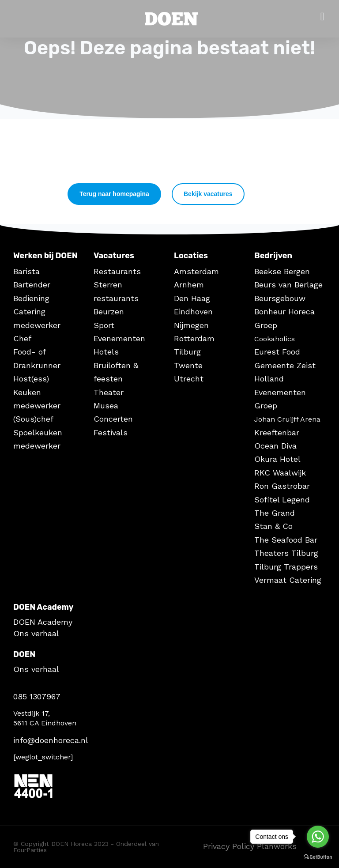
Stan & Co (273, 526)
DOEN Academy (43, 622)
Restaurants (117, 271)
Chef (22, 338)
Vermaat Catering (288, 580)
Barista (26, 271)
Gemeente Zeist (285, 365)
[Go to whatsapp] (318, 837)
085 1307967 (37, 696)
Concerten (113, 419)
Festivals (111, 432)
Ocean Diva (275, 446)
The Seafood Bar (286, 540)
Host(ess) (31, 379)
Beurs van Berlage (288, 285)
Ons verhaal (36, 633)
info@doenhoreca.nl (51, 740)
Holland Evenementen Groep (280, 392)
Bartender (32, 285)
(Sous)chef (33, 419)
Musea (106, 406)
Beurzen (109, 311)
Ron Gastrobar (282, 486)
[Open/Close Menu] (322, 17)
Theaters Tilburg (286, 553)
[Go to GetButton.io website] (318, 856)
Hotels (106, 352)
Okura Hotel (277, 459)
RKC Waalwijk (280, 473)
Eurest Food (277, 352)
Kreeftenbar (277, 432)
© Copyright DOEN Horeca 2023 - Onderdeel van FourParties (86, 847)
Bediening (31, 298)
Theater (109, 392)
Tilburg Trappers (286, 567)
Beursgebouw (280, 298)
